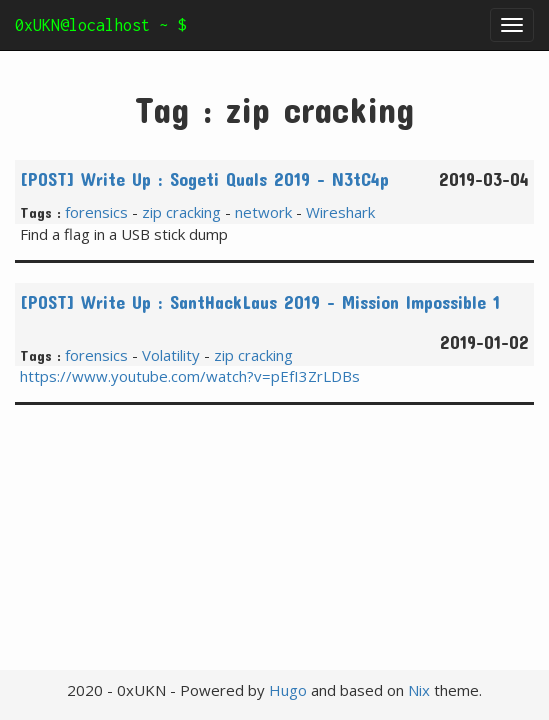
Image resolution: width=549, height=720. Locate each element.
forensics (96, 212)
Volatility (171, 355)
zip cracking (181, 212)
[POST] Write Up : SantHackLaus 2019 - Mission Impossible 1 (260, 302)
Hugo (288, 690)
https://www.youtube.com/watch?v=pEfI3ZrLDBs (190, 376)
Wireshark (340, 212)
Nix (419, 690)
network (263, 212)
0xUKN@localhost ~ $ (100, 25)
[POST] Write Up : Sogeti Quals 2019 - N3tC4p (204, 179)
